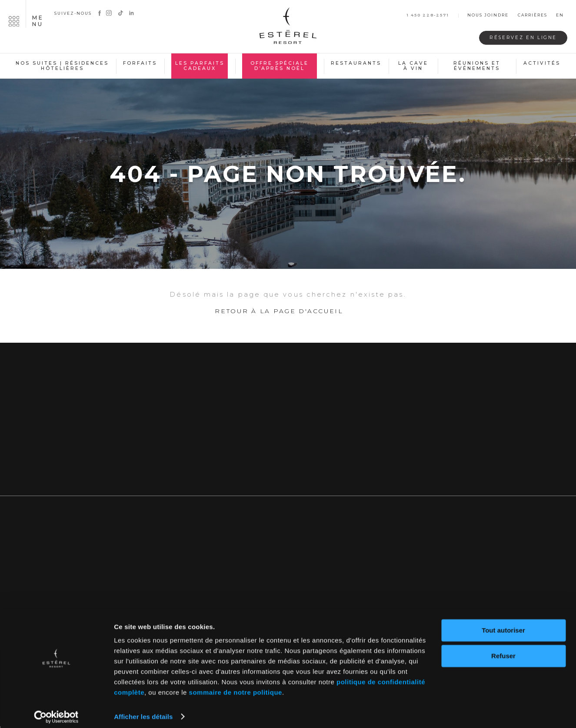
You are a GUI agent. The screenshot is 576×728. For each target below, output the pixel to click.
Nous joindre (488, 15)
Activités (542, 63)
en (560, 15)
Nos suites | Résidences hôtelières (62, 66)
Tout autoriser (503, 625)
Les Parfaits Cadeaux (200, 66)
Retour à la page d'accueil (279, 315)
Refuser (503, 650)
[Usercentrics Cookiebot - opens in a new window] (56, 711)
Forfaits (140, 63)
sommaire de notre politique (236, 687)
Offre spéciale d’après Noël (280, 66)
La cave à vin (413, 66)
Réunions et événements (477, 66)
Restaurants (356, 63)
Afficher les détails (143, 711)
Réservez (519, 38)
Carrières (533, 15)
